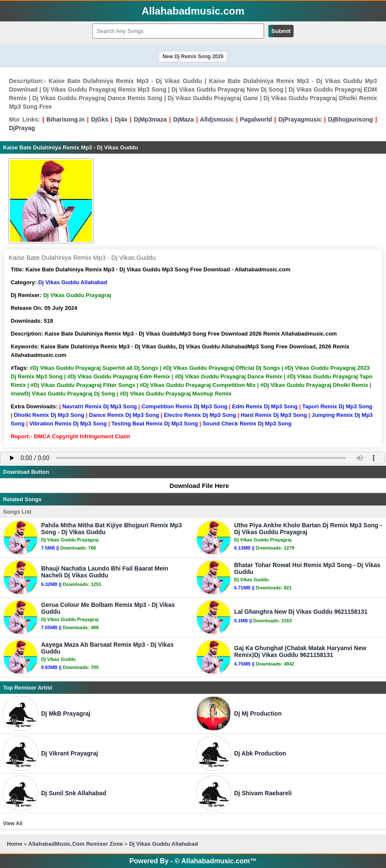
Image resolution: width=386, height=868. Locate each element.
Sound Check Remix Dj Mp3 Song (247, 424)
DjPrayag (22, 128)
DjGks (100, 119)
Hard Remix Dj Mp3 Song (274, 415)
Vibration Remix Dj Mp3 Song (68, 424)
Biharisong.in (65, 119)
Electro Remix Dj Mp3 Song (200, 415)
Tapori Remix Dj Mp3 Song (337, 406)
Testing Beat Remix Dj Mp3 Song (154, 424)
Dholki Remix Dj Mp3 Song (49, 415)
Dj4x (121, 119)
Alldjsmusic (217, 119)
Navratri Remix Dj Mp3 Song (100, 406)
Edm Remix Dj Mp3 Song (265, 406)
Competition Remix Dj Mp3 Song (185, 406)
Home (15, 844)
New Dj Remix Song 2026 (193, 56)
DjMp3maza (150, 119)
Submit (281, 31)
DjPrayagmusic (300, 119)
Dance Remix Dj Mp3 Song (124, 415)
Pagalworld (256, 119)
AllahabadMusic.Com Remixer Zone (76, 844)
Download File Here (195, 486)
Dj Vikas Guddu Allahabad (73, 282)
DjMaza (184, 119)
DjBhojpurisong (351, 119)
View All (13, 823)
